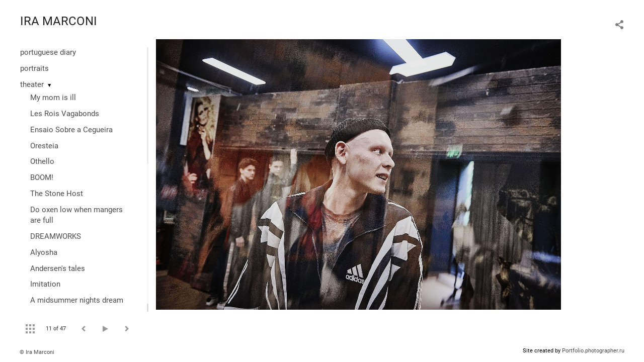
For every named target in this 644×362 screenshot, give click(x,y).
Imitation (45, 284)
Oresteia (44, 146)
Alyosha (44, 252)
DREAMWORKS (56, 236)
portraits (34, 68)
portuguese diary (48, 52)
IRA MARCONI (59, 21)
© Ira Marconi (37, 352)
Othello (42, 161)
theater (32, 84)
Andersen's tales (58, 268)
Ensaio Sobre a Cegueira (71, 130)
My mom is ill (53, 98)
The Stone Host (57, 194)
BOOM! (42, 177)
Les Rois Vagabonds (65, 114)
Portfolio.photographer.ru (593, 351)
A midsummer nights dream (77, 300)
